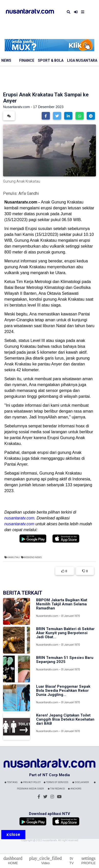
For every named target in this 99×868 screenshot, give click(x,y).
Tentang (11, 782)
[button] (46, 116)
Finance (27, 60)
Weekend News (33, 557)
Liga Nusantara (82, 60)
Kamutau (14, 557)
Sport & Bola (51, 60)
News (6, 60)
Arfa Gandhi (29, 193)
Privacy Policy (31, 782)
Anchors (75, 789)
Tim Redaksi (56, 789)
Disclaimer (81, 782)
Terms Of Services (56, 782)
